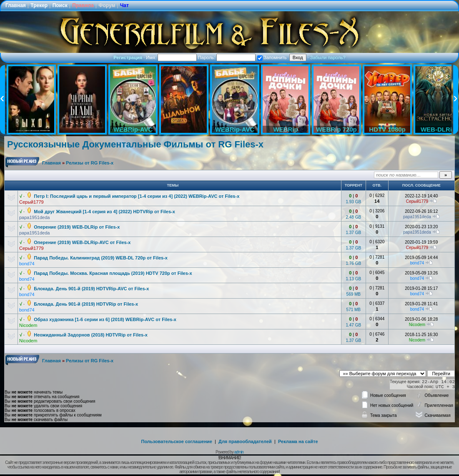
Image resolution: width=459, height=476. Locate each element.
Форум (107, 5)
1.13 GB (353, 279)
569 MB (354, 294)
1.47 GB (353, 325)
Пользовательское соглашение (177, 441)
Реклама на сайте (298, 441)
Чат (124, 5)
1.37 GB (353, 233)
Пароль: (227, 57)
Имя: (171, 57)
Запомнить (272, 57)
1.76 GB (353, 263)
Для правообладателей (245, 441)
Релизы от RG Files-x (90, 163)
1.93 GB (353, 202)
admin (239, 452)
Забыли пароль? (328, 57)
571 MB (354, 310)
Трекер (39, 5)
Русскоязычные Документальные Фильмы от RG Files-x (135, 144)
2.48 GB (353, 217)
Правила (83, 5)
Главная (16, 5)
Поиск (60, 5)
